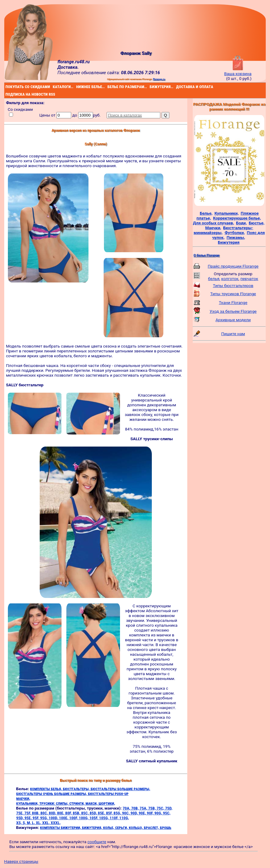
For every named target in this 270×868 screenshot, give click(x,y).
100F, (74, 818)
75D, (169, 808)
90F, (151, 813)
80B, (36, 813)
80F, (69, 813)
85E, (102, 813)
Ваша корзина (238, 71)
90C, (126, 813)
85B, (77, 813)
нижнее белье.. (77, 87)
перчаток (249, 279)
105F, (94, 818)
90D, (135, 813)
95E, (29, 818)
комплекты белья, (46, 789)
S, (25, 823)
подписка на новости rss (6, 94)
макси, (92, 803)
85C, (85, 813)
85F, (110, 813)
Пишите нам (233, 334)
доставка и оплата (177, 87)
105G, (104, 818)
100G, (84, 818)
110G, (124, 818)
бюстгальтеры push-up (108, 794)
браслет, (152, 827)
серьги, (122, 827)
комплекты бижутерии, (61, 827)
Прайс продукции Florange (233, 266)
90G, (158, 813)
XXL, (46, 823)
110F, (115, 818)
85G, (118, 813)
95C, (167, 813)
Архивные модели (233, 320)
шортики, (107, 803)
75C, (161, 808)
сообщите (97, 842)
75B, (152, 808)
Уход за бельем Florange (233, 311)
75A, (144, 808)
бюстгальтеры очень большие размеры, (52, 794)
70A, (127, 808)
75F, (28, 813)
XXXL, (56, 823)
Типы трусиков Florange (233, 294)
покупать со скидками (6, 87)
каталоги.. (53, 87)
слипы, (62, 803)
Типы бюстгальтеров (233, 285)
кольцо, (136, 827)
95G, (44, 818)
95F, (37, 818)
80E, (61, 813)
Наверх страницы (21, 861)
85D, (94, 813)
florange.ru (159, 79)
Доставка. (68, 67)
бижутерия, (93, 827)
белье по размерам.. (108, 87)
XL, (39, 823)
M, (30, 823)
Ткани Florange (233, 302)
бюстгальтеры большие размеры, (120, 789)
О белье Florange (207, 255)
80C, (45, 813)
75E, (20, 813)
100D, (54, 818)
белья (213, 279)
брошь (166, 827)
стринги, (78, 803)
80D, (53, 813)
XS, (20, 823)
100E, (64, 818)
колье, (109, 827)
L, (34, 823)
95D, (20, 818)
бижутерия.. (150, 87)
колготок (230, 279)
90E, (143, 813)
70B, (135, 808)
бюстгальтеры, (77, 789)
